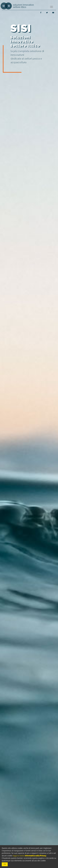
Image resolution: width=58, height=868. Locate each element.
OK (5, 864)
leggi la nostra (29, 856)
